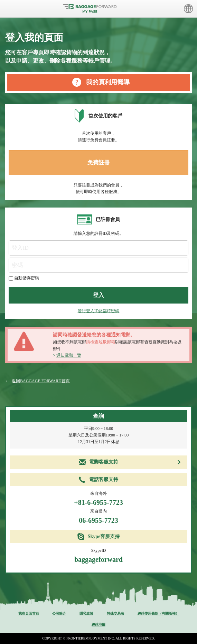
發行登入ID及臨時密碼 (99, 311)
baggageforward (98, 559)
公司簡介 (59, 613)
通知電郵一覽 (69, 355)
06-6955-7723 (98, 520)
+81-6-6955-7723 (98, 502)
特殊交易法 (115, 613)
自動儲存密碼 (27, 278)
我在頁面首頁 (29, 613)
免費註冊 (98, 162)
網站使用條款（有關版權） (158, 613)
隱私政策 (86, 613)
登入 (98, 295)
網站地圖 (98, 624)
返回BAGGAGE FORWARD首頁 (41, 381)
